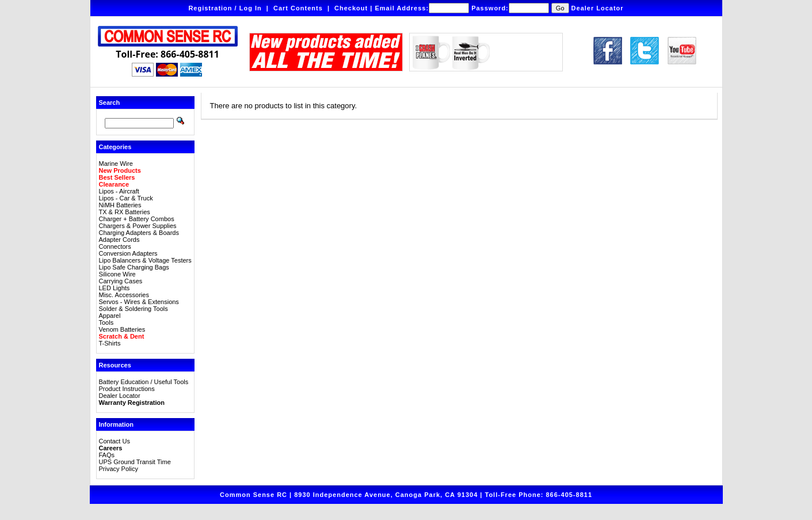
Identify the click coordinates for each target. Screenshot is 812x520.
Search (110, 103)
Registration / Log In (225, 8)
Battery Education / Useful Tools (144, 382)
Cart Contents (298, 8)
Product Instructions (127, 389)
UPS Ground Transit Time (135, 462)
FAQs (107, 455)
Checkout (351, 8)
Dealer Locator (598, 8)
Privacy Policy (119, 469)
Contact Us (115, 441)
